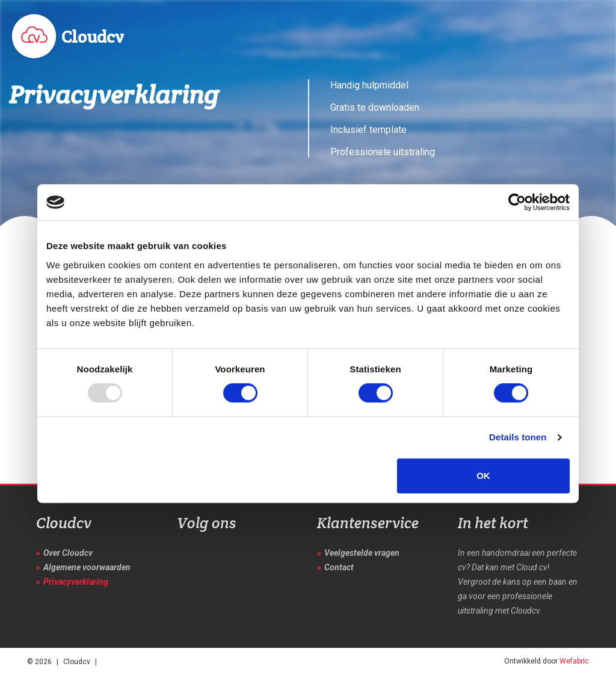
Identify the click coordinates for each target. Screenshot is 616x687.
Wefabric (574, 661)
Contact (339, 567)
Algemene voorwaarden (87, 567)
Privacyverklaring (76, 582)
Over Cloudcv (68, 553)
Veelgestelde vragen (362, 553)
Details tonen (518, 437)
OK (483, 476)
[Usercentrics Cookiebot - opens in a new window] (517, 202)
